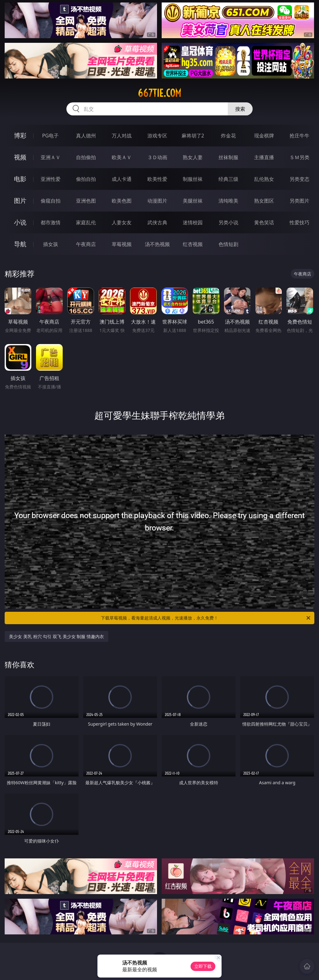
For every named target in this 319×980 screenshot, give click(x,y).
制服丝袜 (193, 179)
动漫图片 (157, 201)
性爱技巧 (299, 222)
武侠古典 (157, 222)
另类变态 (299, 179)
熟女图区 (264, 201)
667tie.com (159, 93)
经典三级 (228, 179)
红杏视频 (193, 244)
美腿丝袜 (193, 201)
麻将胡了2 (193, 136)
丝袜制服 (228, 157)
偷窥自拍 (51, 201)
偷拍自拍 (86, 179)
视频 (20, 157)
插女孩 (51, 244)
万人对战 (122, 136)
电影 (20, 179)
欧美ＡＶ (122, 157)
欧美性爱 (157, 179)
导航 (20, 244)
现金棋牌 (264, 136)
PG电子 (50, 136)
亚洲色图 (86, 201)
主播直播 (264, 157)
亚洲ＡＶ (51, 157)
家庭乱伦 (86, 222)
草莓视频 (122, 244)
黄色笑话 (264, 222)
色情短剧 (228, 244)
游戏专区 (157, 136)
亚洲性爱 (51, 179)
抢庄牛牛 (299, 136)
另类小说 (228, 222)
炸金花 (228, 136)
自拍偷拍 (86, 157)
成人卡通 (122, 179)
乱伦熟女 (264, 179)
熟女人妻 (193, 157)
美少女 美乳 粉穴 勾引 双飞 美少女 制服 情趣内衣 (56, 636)
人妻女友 (122, 222)
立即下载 (203, 966)
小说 (20, 222)
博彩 (20, 135)
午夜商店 (86, 244)
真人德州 (86, 136)
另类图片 (299, 201)
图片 (20, 201)
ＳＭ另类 (299, 157)
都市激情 (51, 222)
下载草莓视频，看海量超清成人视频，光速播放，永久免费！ (206, 618)
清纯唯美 (228, 201)
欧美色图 (122, 201)
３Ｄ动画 (157, 157)
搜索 (240, 109)
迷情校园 (193, 222)
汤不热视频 (157, 244)
